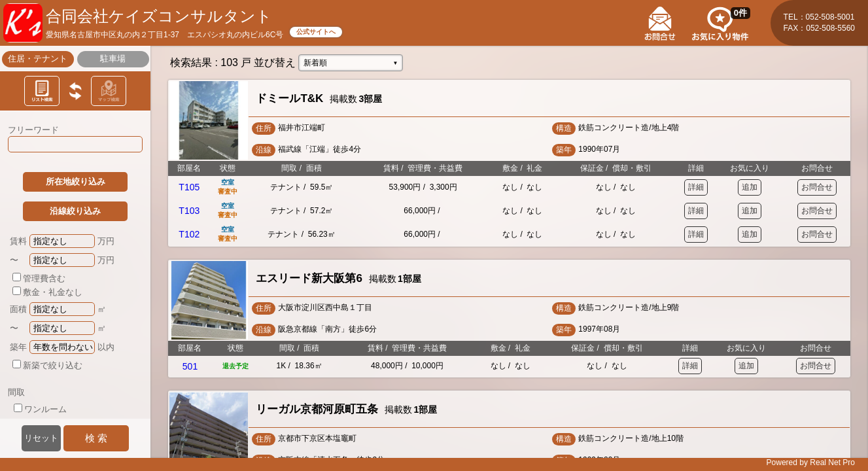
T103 (189, 211)
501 (190, 366)
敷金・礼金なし (47, 292)
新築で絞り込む (47, 365)
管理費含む (39, 278)
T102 (189, 234)
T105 (189, 187)
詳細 (696, 187)
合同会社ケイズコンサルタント (159, 16)
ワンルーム (40, 409)
